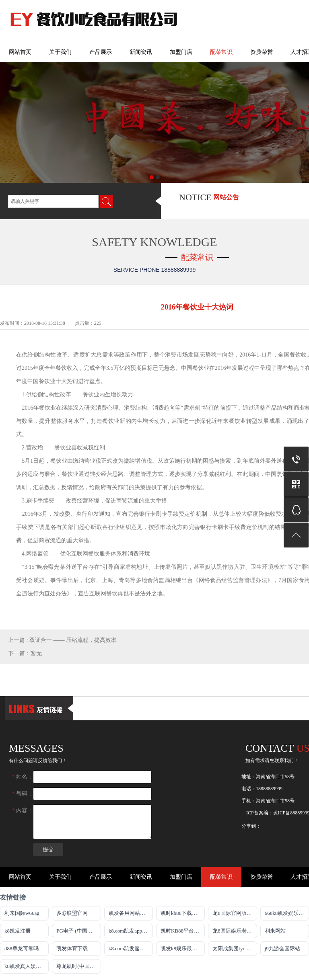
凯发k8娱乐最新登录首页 (183, 948)
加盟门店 (181, 52)
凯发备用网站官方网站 (131, 913)
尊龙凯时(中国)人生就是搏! (78, 966)
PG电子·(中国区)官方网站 (78, 931)
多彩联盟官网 (72, 913)
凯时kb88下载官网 (181, 913)
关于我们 (60, 52)
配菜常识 (221, 52)
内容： (23, 811)
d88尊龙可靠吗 (22, 948)
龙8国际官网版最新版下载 (235, 913)
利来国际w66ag (22, 913)
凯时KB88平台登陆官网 (183, 931)
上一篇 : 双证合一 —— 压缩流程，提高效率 (62, 640)
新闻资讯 (141, 52)
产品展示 (101, 52)
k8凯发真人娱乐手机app (27, 966)
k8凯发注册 (18, 931)
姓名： (23, 777)
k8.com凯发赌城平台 (131, 948)
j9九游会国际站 (282, 948)
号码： (23, 794)
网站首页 (20, 52)
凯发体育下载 (72, 948)
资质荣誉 (262, 52)
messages (36, 748)
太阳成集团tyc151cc (235, 948)
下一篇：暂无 (25, 653)
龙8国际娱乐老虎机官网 (235, 931)
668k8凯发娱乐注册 (287, 913)
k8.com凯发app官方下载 (131, 931)
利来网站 (275, 931)
